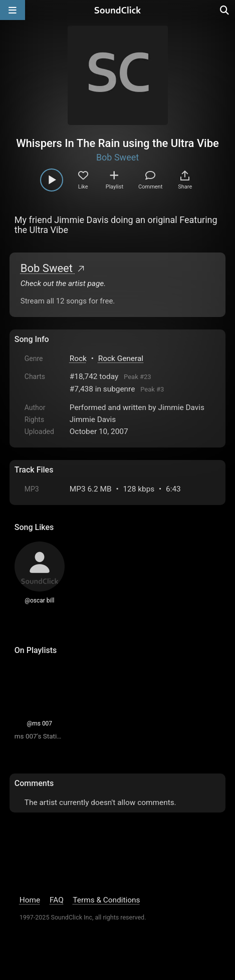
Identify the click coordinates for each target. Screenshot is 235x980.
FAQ (57, 900)
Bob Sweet (117, 157)
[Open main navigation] (13, 10)
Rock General (121, 358)
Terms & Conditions (106, 900)
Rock (78, 358)
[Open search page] (225, 10)
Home (30, 900)
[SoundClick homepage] (118, 10)
